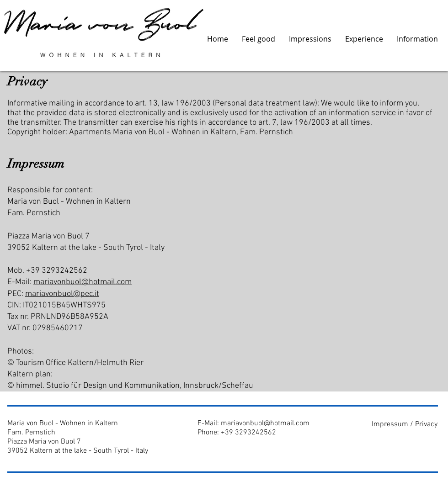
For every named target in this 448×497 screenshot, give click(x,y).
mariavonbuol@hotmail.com (83, 282)
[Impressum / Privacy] (404, 424)
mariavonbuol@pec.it (62, 294)
